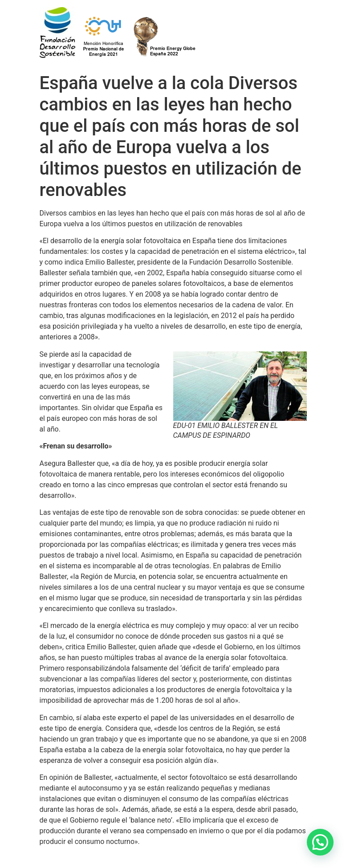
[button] (320, 842)
